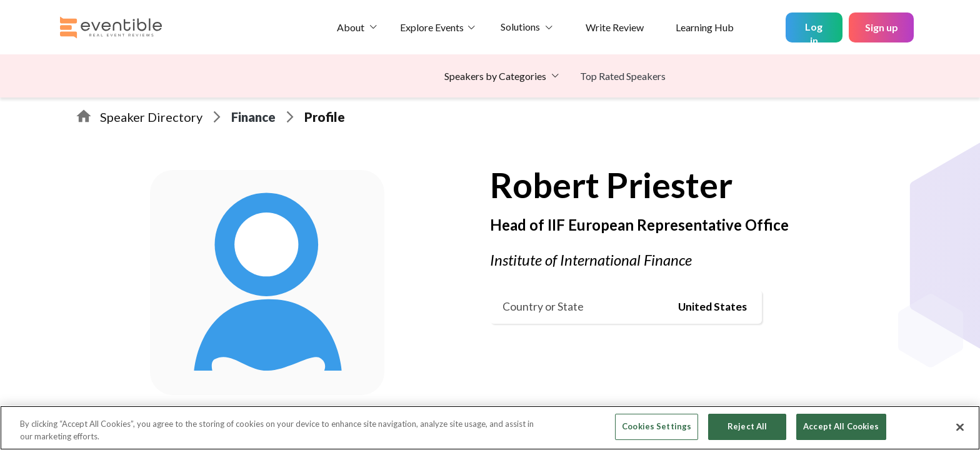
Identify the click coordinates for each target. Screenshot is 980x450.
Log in (814, 32)
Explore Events (432, 27)
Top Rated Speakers (623, 76)
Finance (253, 117)
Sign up (882, 27)
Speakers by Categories (495, 76)
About (351, 27)
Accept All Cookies (841, 426)
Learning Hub (705, 27)
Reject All (747, 426)
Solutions (520, 27)
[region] (490, 428)
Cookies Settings (657, 426)
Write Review (615, 27)
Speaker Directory (151, 117)
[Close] (960, 427)
